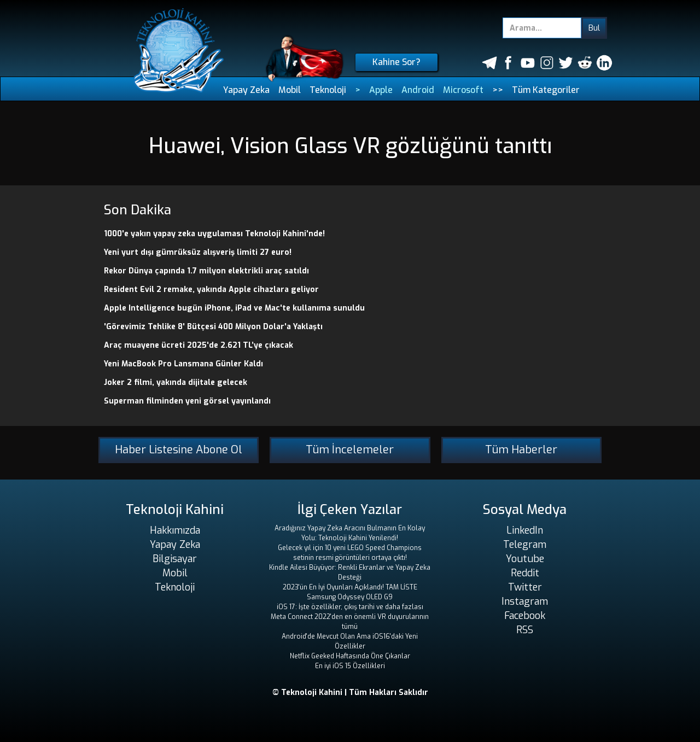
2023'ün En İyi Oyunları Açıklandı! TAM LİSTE (350, 587)
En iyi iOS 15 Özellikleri (350, 666)
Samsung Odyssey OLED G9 (350, 597)
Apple (381, 90)
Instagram (525, 601)
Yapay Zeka (246, 90)
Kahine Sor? (396, 62)
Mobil (290, 90)
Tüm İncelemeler (350, 450)
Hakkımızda (175, 530)
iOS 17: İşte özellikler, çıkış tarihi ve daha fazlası (350, 607)
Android (418, 90)
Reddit (525, 573)
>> (498, 90)
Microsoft (463, 90)
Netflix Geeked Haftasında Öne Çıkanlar (350, 656)
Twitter (525, 587)
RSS (525, 630)
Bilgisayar (175, 559)
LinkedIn (525, 530)
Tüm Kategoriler (546, 90)
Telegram (525, 545)
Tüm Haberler (521, 450)
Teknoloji (328, 90)
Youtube (525, 559)
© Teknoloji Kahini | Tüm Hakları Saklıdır (350, 693)
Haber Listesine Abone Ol (179, 450)
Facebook (525, 616)
